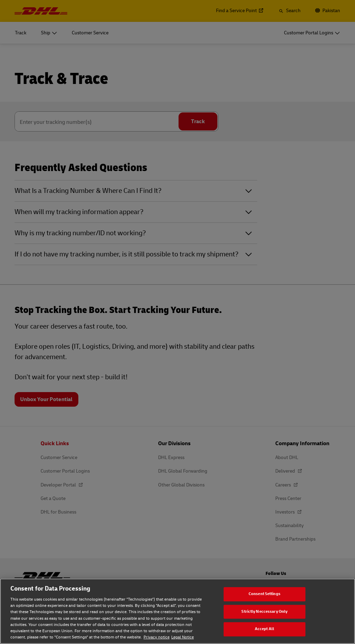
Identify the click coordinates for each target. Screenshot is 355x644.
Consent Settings (265, 594)
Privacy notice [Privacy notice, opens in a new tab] (157, 637)
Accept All (265, 629)
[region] (177, 611)
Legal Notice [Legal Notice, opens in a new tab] (183, 637)
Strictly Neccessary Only (264, 612)
